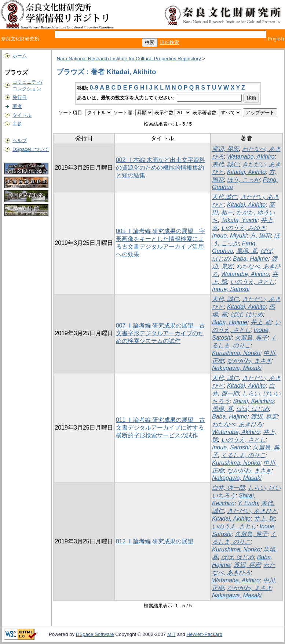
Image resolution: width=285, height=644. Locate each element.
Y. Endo (248, 503)
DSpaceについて (31, 149)
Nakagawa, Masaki (237, 368)
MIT (171, 634)
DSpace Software (95, 634)
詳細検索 (169, 42)
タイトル (22, 115)
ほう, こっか (243, 180)
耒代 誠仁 (224, 197)
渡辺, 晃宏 (225, 149)
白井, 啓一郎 (228, 488)
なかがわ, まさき (249, 361)
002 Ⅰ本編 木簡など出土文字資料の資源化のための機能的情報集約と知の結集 (161, 168)
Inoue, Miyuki (229, 236)
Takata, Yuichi (239, 220)
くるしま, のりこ (243, 455)
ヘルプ (20, 140)
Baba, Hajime (251, 259)
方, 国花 (260, 236)
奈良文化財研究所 (20, 39)
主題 (17, 124)
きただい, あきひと (252, 511)
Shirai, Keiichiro (253, 401)
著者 (17, 106)
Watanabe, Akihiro (251, 157)
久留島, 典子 (251, 338)
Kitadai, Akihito (246, 172)
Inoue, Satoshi (231, 289)
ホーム (20, 56)
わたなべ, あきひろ (237, 424)
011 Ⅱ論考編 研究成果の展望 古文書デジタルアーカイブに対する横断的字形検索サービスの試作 (161, 428)
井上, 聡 (261, 322)
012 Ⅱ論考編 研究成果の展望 (155, 541)
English (276, 39)
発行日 (20, 97)
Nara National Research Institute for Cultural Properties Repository (129, 59)
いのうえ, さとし (253, 282)
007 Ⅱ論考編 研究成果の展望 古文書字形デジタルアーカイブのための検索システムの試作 (161, 333)
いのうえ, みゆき (243, 228)
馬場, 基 (247, 251)
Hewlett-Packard (204, 634)
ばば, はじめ (247, 314)
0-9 (94, 88)
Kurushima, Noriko (236, 353)
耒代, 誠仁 (225, 164)
